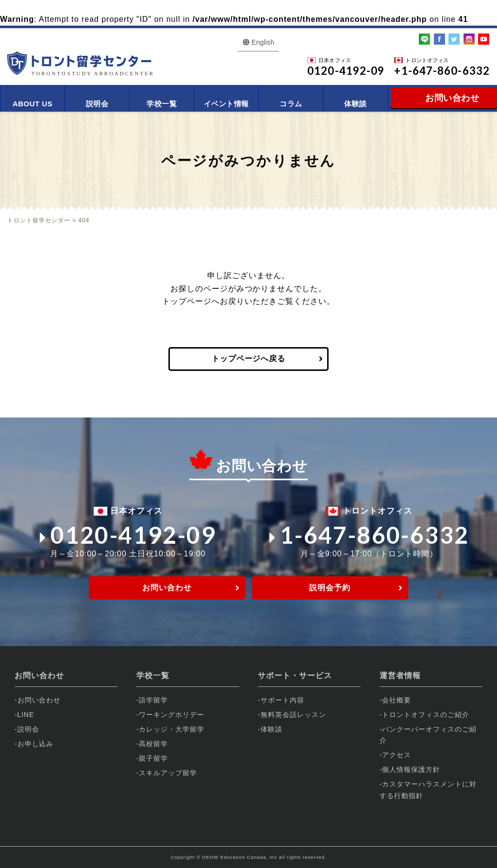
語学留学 (153, 700)
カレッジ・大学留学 (172, 729)
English (263, 42)
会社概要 (397, 700)
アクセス (397, 755)
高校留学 (153, 744)
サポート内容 (282, 700)
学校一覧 (162, 104)
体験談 (355, 104)
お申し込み (36, 744)
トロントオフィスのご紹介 (426, 715)
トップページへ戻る (249, 359)
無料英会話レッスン (293, 715)
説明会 (97, 104)
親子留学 (153, 758)
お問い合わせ (167, 588)
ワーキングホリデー (172, 715)
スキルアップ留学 (168, 773)
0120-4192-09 (128, 535)
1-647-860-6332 (369, 535)
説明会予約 (330, 588)
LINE (26, 715)
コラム (291, 104)
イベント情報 (226, 104)
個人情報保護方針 (411, 769)
